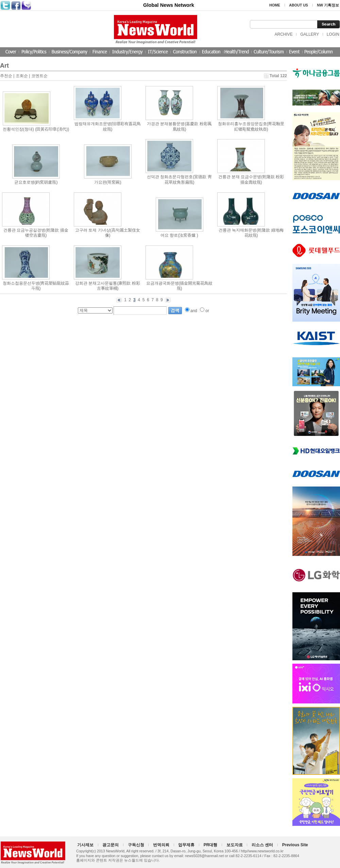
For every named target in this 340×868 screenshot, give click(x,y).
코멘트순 (39, 76)
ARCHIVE (283, 34)
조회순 (22, 76)
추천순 (6, 76)
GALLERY (310, 34)
